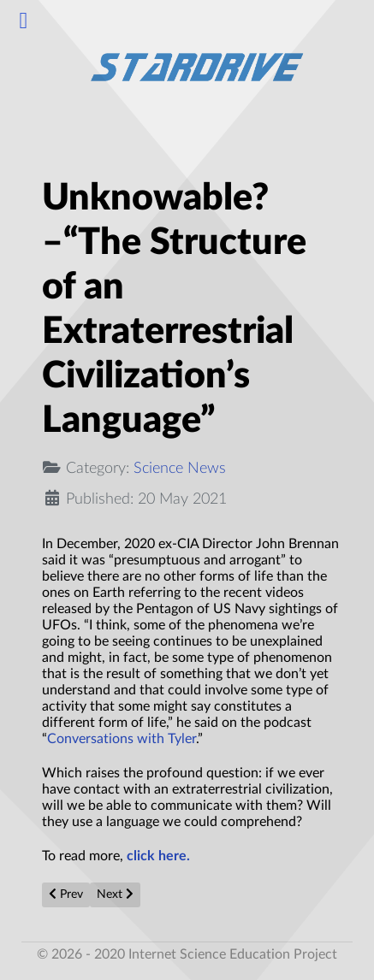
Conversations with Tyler (122, 739)
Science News (180, 468)
